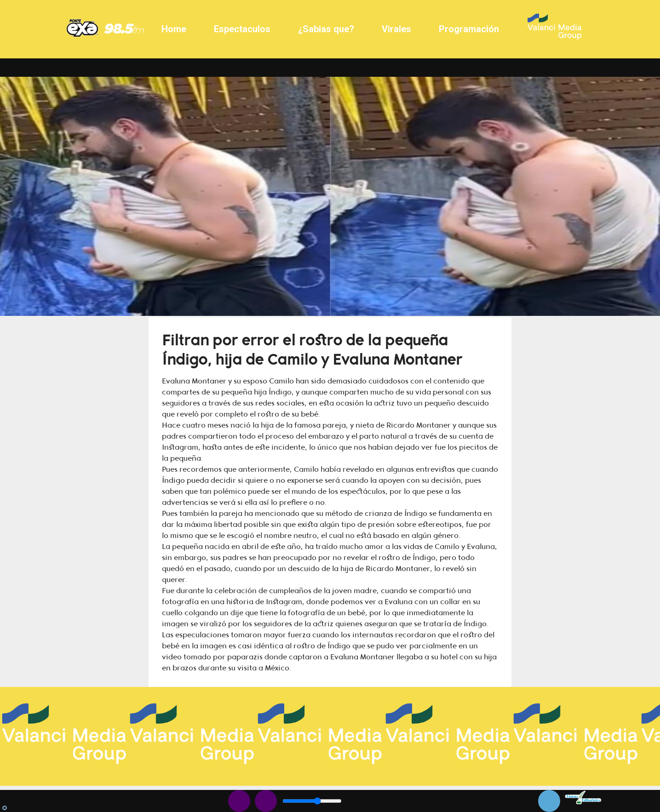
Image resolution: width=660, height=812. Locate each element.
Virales (396, 29)
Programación (469, 29)
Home (174, 29)
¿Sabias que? (326, 29)
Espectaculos (242, 29)
